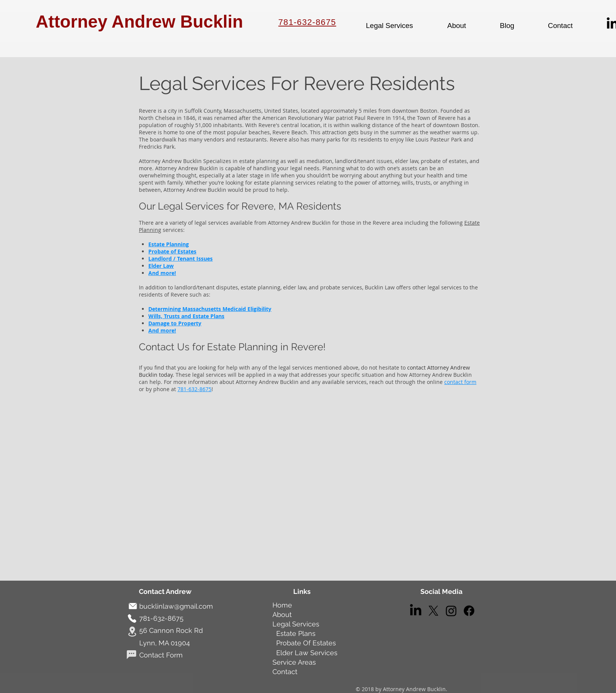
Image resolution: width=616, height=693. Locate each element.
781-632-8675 (307, 22)
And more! (162, 273)
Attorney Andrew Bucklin (140, 22)
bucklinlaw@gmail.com (176, 606)
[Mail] (133, 606)
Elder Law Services (307, 653)
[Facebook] (469, 611)
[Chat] (131, 655)
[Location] (132, 632)
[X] (433, 611)
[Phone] (132, 619)
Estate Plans (295, 633)
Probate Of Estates (306, 643)
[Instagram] (451, 611)
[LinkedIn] (416, 611)
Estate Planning (169, 244)
